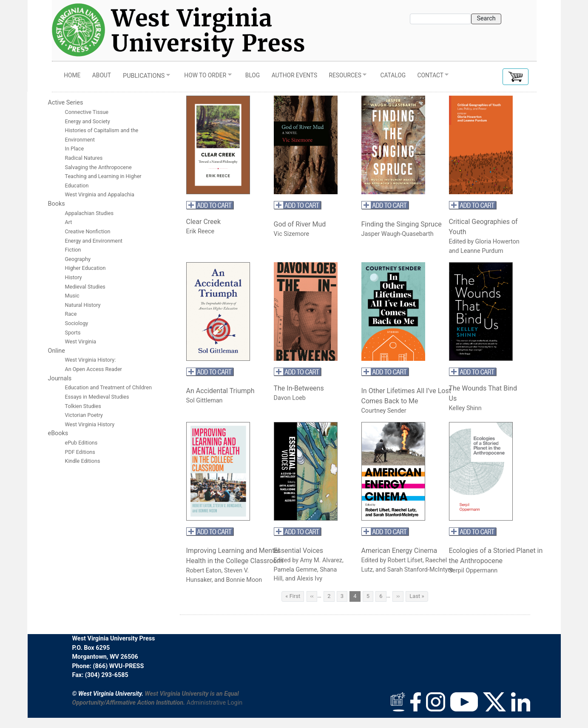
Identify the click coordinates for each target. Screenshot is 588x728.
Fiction (73, 250)
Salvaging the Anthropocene (98, 167)
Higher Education (85, 268)
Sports (73, 333)
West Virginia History (90, 424)
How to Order (205, 77)
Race (71, 314)
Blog (253, 75)
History (74, 277)
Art (69, 222)
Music (72, 296)
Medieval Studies (85, 287)
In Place (75, 149)
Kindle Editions (83, 461)
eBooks (58, 433)
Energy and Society (88, 121)
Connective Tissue (87, 112)
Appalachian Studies (90, 213)
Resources (345, 77)
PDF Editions (80, 452)
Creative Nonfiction (88, 231)
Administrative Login (214, 703)
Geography (78, 259)
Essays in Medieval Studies (97, 397)
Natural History (83, 305)
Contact (430, 77)
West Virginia (81, 341)
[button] (516, 77)
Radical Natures (84, 158)
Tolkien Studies (83, 406)
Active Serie (64, 103)
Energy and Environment (94, 241)
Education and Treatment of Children (108, 387)
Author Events (294, 75)
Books (57, 204)
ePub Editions (81, 443)
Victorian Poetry (84, 415)
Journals (60, 378)
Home (72, 75)
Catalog (393, 75)
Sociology (77, 323)
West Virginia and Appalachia (100, 194)
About (102, 75)
